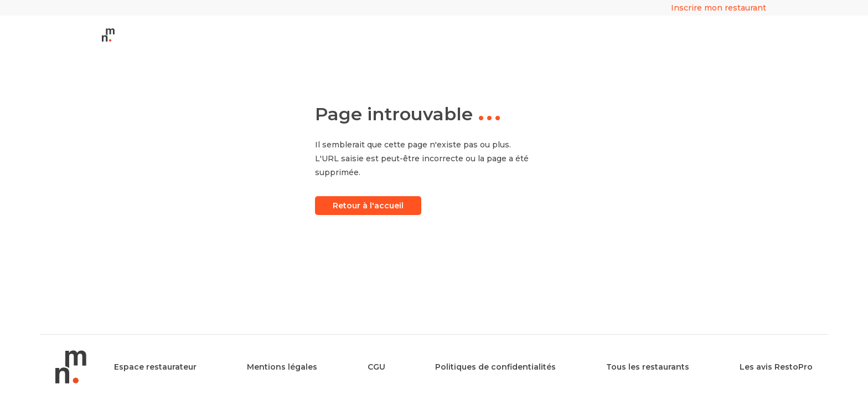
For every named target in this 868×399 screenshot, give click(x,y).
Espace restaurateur (155, 367)
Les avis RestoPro (776, 367)
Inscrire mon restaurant (719, 8)
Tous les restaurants (648, 367)
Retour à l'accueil (368, 206)
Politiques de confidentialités (495, 367)
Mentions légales (282, 367)
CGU (376, 367)
